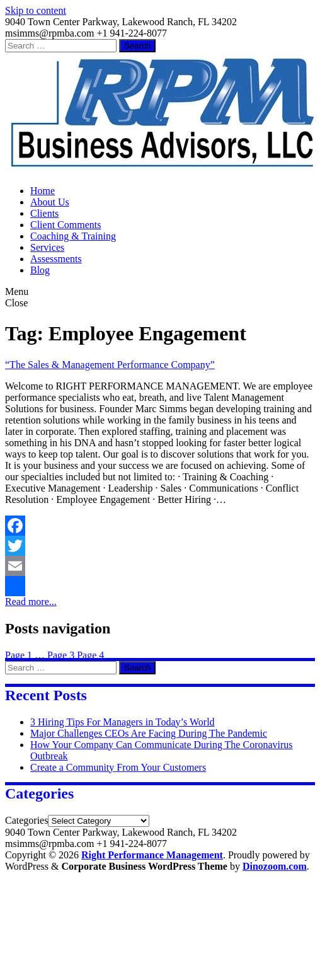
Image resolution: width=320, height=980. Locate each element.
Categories (26, 820)
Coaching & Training (73, 236)
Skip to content (36, 10)
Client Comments (66, 225)
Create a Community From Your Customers (118, 767)
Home (43, 191)
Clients (44, 213)
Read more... (31, 602)
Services (47, 247)
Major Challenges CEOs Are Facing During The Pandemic (149, 733)
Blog (40, 270)
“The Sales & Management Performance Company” (110, 365)
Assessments (56, 259)
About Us (50, 202)
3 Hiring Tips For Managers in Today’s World (123, 722)
